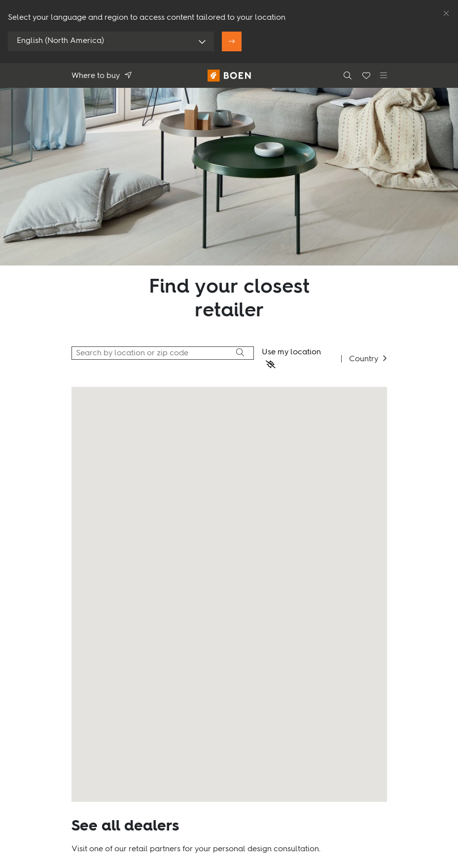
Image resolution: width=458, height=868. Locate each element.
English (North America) (60, 41)
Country (364, 359)
